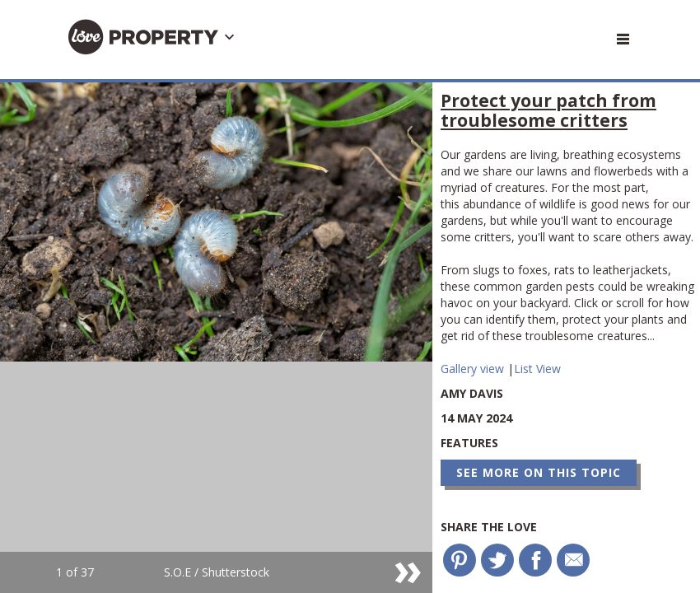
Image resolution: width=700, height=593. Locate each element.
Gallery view (474, 369)
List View (537, 369)
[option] (216, 338)
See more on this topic (539, 472)
